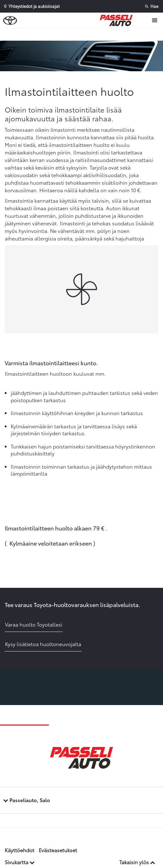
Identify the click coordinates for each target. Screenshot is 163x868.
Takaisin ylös (137, 862)
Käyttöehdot (20, 850)
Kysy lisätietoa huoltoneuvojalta (43, 644)
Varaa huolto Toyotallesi (34, 624)
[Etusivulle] (118, 20)
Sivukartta (20, 862)
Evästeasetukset (58, 850)
